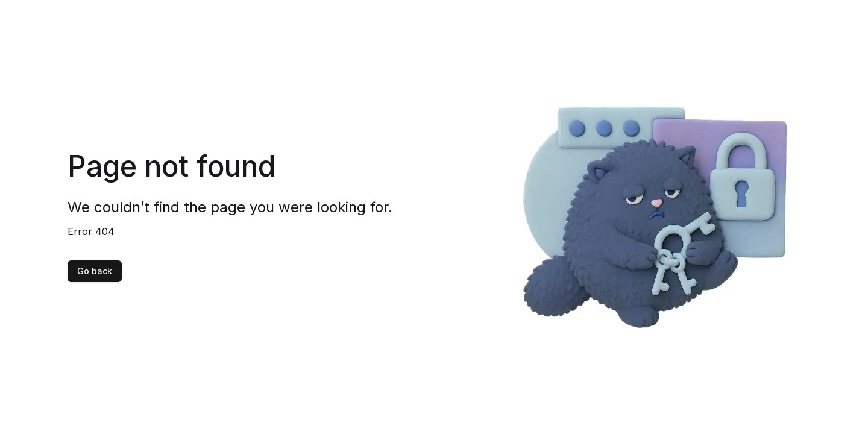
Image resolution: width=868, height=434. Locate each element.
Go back (95, 271)
